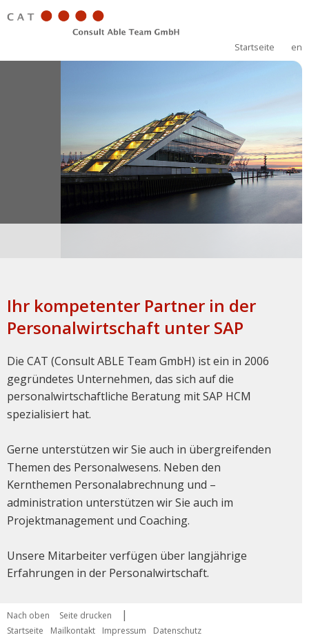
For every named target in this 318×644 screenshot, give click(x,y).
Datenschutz (177, 631)
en (297, 47)
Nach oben (28, 615)
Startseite (255, 47)
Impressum (124, 631)
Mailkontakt (73, 631)
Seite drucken (86, 615)
